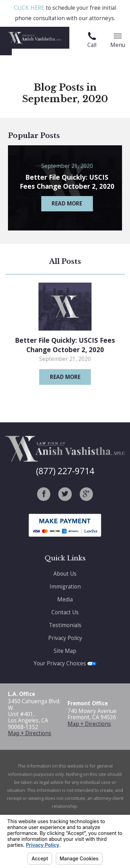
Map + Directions (30, 733)
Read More (65, 377)
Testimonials (65, 625)
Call (92, 40)
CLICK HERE (29, 8)
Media (65, 599)
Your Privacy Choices (65, 663)
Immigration (65, 587)
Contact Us (65, 612)
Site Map (65, 651)
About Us (65, 574)
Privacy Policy (65, 638)
